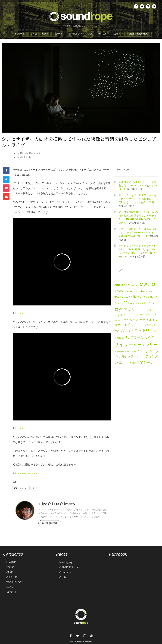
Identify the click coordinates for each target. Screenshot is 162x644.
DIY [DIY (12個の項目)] (149, 285)
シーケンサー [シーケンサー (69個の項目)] (145, 345)
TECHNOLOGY (75, 34)
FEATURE (20, 34)
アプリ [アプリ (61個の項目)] (129, 310)
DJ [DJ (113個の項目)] (153, 284)
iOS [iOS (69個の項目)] (117, 291)
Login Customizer (138, 34)
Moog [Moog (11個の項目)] (126, 297)
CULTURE (58, 34)
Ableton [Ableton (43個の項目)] (120, 285)
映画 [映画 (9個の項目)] (134, 363)
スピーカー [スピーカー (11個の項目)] (119, 352)
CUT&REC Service (70, 567)
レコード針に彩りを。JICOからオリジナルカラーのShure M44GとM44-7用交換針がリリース (138, 232)
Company (65, 572)
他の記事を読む (50, 523)
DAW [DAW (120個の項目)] (143, 284)
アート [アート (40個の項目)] (140, 310)
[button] (6, 171)
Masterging (66, 562)
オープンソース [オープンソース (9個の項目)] (140, 325)
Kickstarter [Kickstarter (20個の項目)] (126, 291)
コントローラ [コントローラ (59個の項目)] (146, 330)
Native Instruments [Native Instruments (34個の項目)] (145, 296)
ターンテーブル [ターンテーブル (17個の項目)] (133, 352)
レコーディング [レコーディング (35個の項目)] (147, 356)
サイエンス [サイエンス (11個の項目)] (119, 338)
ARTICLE (102, 34)
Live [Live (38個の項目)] (150, 291)
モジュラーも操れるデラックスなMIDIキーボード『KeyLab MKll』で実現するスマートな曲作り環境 (138, 199)
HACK (90, 34)
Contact (64, 577)
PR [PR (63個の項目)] (125, 303)
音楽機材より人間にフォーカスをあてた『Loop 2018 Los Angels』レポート (138, 185)
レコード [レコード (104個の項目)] (123, 362)
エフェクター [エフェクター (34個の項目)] (127, 320)
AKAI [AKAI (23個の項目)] (129, 285)
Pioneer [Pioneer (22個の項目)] (119, 303)
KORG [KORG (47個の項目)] (137, 291)
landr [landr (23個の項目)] (144, 291)
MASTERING (118, 34)
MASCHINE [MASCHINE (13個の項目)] (119, 297)
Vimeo (21, 313)
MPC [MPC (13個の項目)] (130, 297)
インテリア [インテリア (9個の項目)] (135, 315)
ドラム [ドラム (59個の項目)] (147, 351)
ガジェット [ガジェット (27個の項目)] (127, 330)
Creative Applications (28, 473)
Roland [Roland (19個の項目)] (132, 303)
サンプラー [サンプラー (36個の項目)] (132, 337)
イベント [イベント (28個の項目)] (151, 310)
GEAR (45, 34)
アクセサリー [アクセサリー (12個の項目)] (141, 303)
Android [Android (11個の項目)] (135, 285)
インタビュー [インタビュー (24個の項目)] (122, 315)
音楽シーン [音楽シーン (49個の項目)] (145, 362)
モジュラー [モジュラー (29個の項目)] (129, 356)
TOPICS (33, 34)
